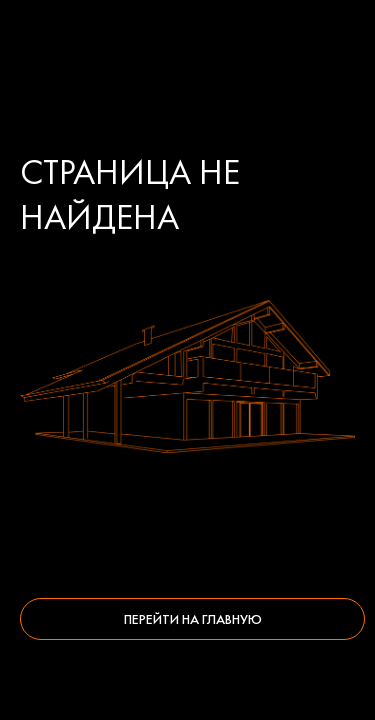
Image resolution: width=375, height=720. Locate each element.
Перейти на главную (193, 619)
